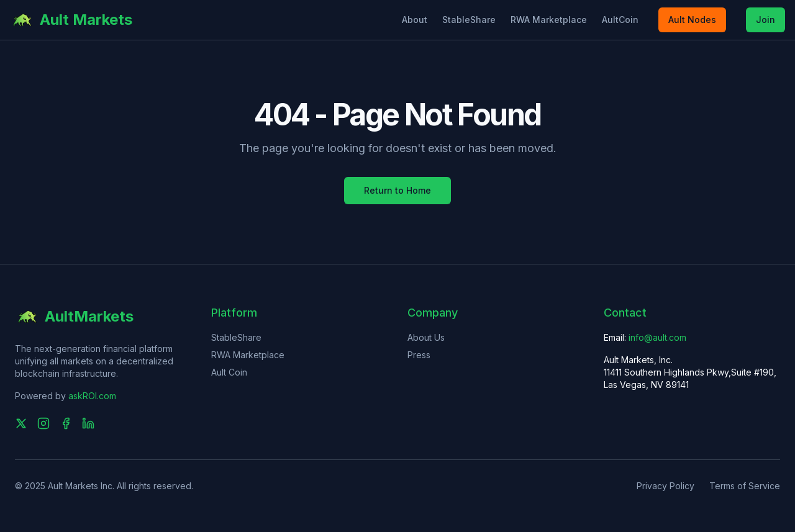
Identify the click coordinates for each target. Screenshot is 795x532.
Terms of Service (745, 486)
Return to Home (397, 190)
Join (765, 20)
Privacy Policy (666, 486)
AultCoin (620, 20)
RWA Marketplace (549, 20)
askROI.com (92, 396)
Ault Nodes (692, 20)
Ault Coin (229, 372)
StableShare (469, 20)
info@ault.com (657, 337)
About (415, 20)
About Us (426, 337)
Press (419, 355)
